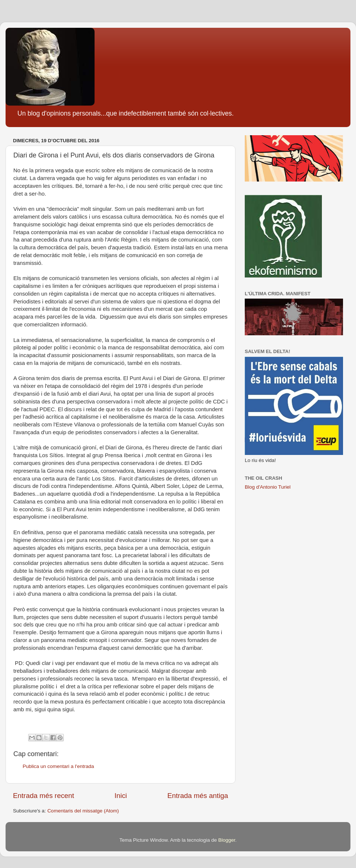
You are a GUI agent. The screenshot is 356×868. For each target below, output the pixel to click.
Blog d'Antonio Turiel (268, 487)
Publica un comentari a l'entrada (58, 766)
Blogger (227, 840)
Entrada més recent (44, 796)
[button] (121, 717)
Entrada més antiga (198, 796)
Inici (121, 796)
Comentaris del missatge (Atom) (83, 811)
